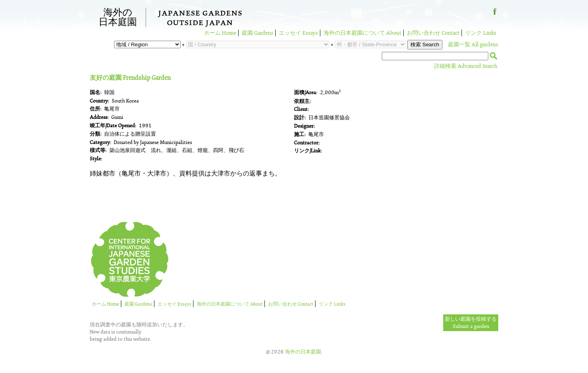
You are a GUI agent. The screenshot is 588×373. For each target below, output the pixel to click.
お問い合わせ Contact (433, 33)
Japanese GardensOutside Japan (200, 19)
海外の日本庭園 (118, 18)
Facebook (495, 14)
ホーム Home (220, 33)
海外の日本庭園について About (362, 33)
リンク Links (481, 33)
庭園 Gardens (257, 33)
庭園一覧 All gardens (473, 44)
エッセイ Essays (298, 33)
